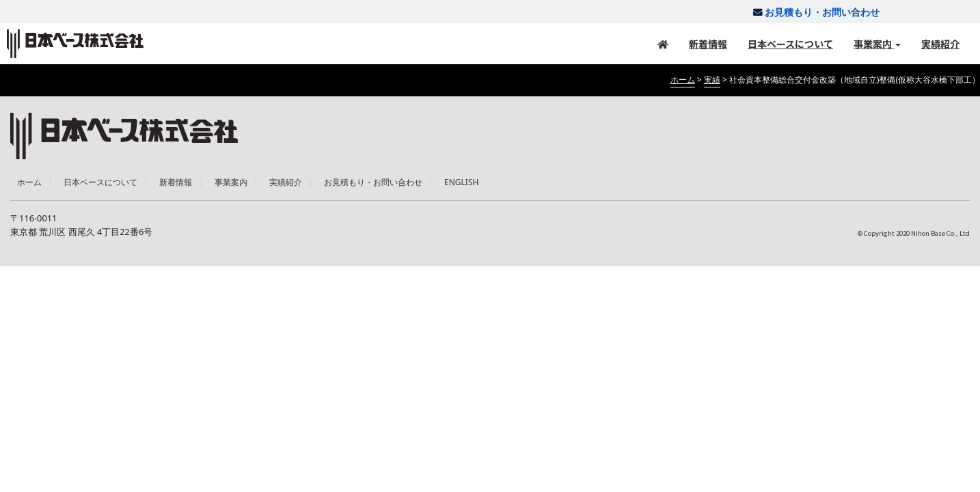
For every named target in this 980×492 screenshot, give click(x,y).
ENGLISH (461, 182)
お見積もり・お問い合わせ (812, 12)
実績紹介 (940, 44)
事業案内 (877, 44)
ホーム (29, 182)
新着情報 (708, 44)
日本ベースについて (790, 44)
